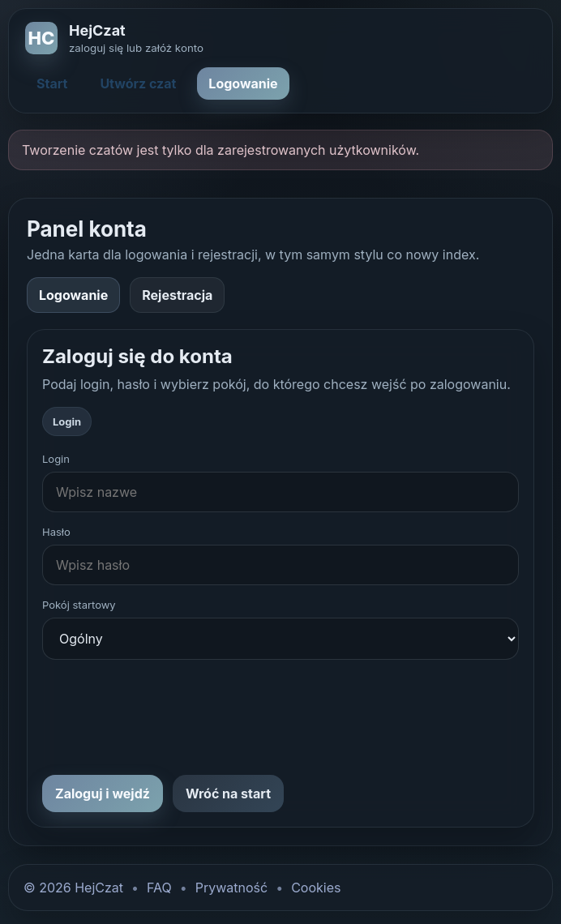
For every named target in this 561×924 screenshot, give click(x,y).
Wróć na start (228, 794)
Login (56, 459)
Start (52, 83)
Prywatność (231, 888)
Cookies (316, 888)
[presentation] (165, 717)
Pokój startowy (79, 605)
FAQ (159, 888)
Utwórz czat (138, 83)
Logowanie (243, 83)
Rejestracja (177, 295)
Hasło (56, 532)
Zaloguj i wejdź (103, 794)
